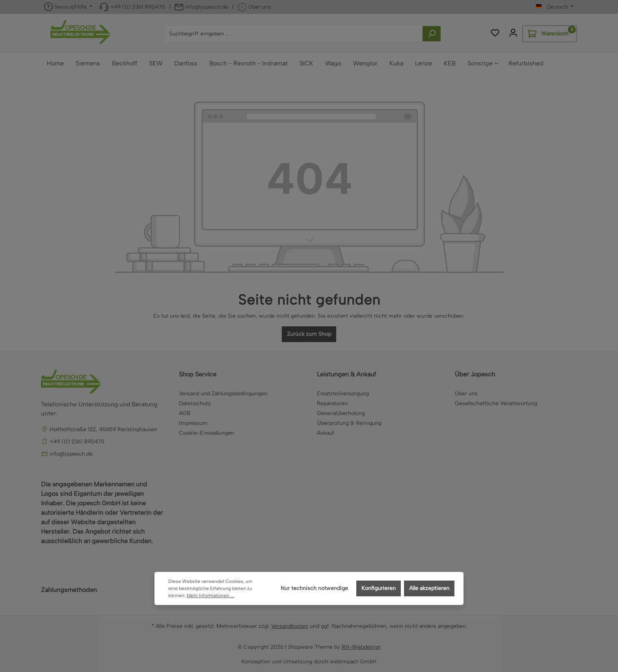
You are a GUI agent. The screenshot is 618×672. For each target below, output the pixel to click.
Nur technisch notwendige (314, 588)
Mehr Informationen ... (210, 596)
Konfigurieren (379, 588)
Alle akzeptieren (429, 588)
